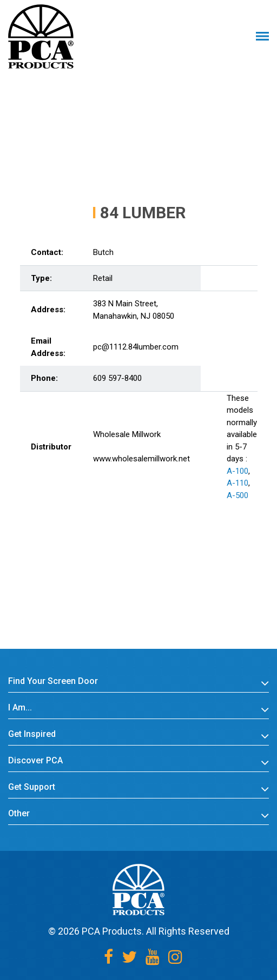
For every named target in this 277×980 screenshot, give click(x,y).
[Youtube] (153, 957)
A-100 (238, 471)
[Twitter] (129, 957)
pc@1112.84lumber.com (136, 347)
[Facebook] (108, 957)
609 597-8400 (117, 378)
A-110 (238, 483)
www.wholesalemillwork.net (141, 459)
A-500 (238, 495)
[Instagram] (175, 957)
